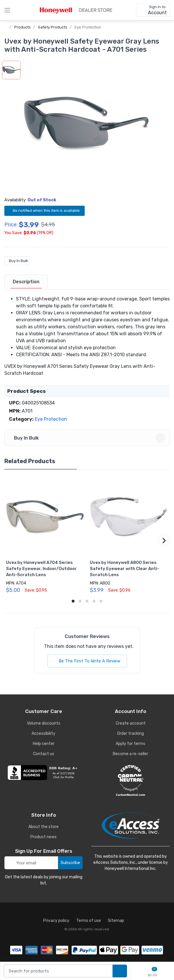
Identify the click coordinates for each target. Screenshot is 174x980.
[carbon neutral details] (130, 780)
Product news (43, 837)
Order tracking (130, 733)
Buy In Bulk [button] (88, 438)
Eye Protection (88, 27)
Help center (44, 744)
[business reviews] (43, 773)
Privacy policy (56, 921)
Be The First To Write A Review (87, 661)
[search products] (120, 971)
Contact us (44, 754)
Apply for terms (130, 744)
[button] (86, 124)
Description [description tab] (26, 282)
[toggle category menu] (7, 10)
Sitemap (116, 921)
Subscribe (70, 863)
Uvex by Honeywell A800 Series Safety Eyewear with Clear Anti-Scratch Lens (125, 569)
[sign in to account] (153, 10)
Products (22, 27)
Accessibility (43, 733)
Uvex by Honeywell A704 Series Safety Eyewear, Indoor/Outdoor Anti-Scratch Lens (41, 569)
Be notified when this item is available (45, 210)
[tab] (26, 282)
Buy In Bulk (17, 261)
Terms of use (89, 921)
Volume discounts (44, 723)
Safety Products (53, 27)
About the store (43, 827)
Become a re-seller (130, 754)
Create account (131, 723)
